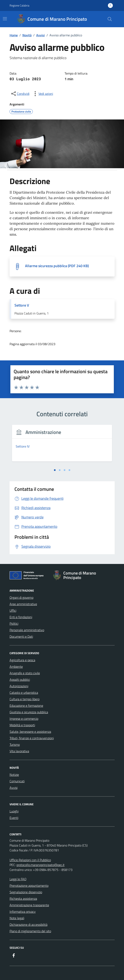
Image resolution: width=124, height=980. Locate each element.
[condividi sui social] (20, 94)
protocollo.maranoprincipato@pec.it (41, 865)
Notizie (14, 775)
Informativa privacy (23, 912)
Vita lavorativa (19, 751)
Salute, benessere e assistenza (30, 732)
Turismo (15, 745)
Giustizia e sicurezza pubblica (29, 712)
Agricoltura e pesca (22, 660)
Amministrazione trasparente (29, 905)
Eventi (14, 818)
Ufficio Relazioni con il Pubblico (30, 860)
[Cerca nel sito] (110, 19)
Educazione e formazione (26, 706)
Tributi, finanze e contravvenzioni (32, 738)
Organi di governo (21, 597)
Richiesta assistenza (23, 899)
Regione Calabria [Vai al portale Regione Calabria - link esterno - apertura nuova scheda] (19, 5)
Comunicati (17, 781)
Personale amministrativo (27, 630)
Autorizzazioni (19, 686)
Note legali (17, 918)
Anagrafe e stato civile (25, 673)
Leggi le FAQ (18, 879)
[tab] (55, 470)
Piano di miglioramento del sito (30, 931)
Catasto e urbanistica (24, 693)
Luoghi (14, 811)
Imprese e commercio (24, 719)
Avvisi (14, 788)
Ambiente (16, 667)
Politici (14, 623)
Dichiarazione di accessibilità (29, 925)
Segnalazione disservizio (26, 892)
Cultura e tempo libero (25, 699)
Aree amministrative (23, 604)
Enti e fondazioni (21, 617)
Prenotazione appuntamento (29, 886)
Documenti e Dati (21, 636)
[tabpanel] (62, 446)
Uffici (13, 610)
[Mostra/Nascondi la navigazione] (5, 19)
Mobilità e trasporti (22, 725)
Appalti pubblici (20, 680)
